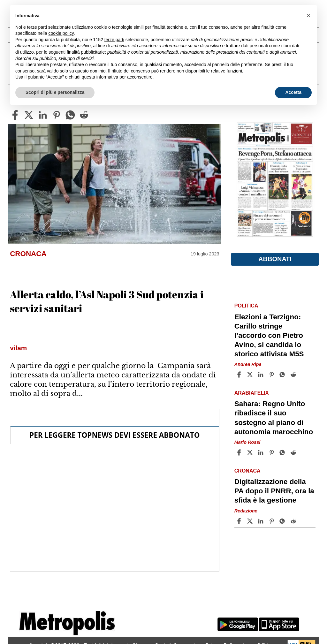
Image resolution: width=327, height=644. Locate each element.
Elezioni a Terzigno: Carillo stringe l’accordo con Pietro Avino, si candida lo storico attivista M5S (269, 336)
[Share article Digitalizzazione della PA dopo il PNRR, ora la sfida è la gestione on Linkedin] (262, 521)
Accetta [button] (293, 92)
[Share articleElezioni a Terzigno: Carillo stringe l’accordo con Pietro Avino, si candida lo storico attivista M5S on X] (251, 375)
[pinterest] (57, 115)
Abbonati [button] (275, 259)
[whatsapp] (70, 115)
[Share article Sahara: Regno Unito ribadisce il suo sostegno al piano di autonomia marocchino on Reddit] (294, 452)
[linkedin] (43, 115)
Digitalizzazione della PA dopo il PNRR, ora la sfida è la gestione (274, 491)
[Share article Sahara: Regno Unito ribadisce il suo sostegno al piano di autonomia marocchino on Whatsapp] (283, 452)
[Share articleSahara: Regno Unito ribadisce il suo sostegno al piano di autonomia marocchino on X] (251, 452)
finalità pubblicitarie (86, 52)
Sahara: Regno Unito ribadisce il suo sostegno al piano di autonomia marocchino (274, 418)
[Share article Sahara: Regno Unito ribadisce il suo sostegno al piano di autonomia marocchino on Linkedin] (262, 452)
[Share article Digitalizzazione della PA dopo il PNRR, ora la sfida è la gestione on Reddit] (294, 521)
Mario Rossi (247, 442)
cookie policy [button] (61, 33)
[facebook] (15, 115)
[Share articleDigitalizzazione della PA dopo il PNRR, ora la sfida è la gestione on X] (251, 521)
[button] (308, 15)
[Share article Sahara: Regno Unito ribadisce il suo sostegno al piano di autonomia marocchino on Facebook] (240, 452)
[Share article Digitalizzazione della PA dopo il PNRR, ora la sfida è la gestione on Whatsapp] (283, 521)
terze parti (114, 40)
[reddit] (84, 115)
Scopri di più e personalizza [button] (55, 92)
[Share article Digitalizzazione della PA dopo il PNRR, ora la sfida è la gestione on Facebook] (240, 521)
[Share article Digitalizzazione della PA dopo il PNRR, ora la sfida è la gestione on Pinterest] (272, 521)
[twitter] (29, 115)
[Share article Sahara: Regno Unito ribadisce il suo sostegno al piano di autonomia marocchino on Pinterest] (272, 452)
